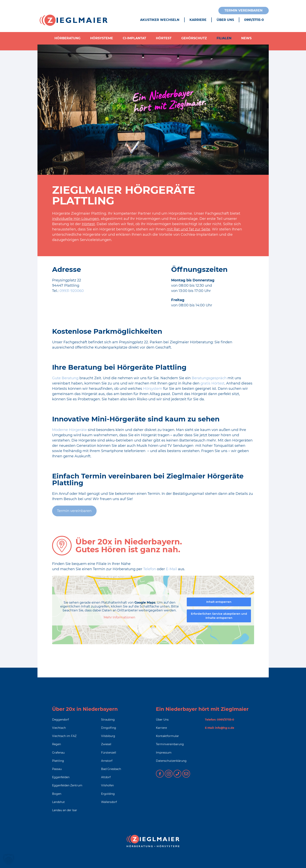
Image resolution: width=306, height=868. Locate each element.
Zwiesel (106, 744)
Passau (57, 769)
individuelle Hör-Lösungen (76, 219)
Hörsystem (153, 389)
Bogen (57, 794)
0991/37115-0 (254, 20)
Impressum (164, 753)
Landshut (58, 802)
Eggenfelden (61, 777)
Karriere (198, 20)
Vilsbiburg (108, 736)
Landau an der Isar (65, 810)
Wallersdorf (109, 802)
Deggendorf (60, 720)
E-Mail (171, 569)
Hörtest (164, 38)
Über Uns (225, 20)
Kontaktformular (167, 736)
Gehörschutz (194, 38)
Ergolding (108, 794)
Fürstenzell (109, 753)
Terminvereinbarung (170, 744)
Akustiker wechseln (160, 20)
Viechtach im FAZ (64, 736)
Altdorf (106, 777)
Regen (56, 744)
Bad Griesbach (111, 769)
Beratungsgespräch (210, 378)
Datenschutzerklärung (171, 761)
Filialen (224, 38)
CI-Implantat (134, 38)
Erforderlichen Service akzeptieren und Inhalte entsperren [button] (219, 616)
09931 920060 (72, 291)
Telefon (150, 569)
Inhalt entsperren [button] (219, 602)
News (246, 38)
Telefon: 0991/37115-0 (220, 720)
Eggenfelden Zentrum (67, 785)
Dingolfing (109, 728)
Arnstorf (107, 761)
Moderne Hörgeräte (69, 430)
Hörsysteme (102, 38)
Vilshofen (107, 785)
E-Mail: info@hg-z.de (220, 728)
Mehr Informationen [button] (119, 617)
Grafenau (58, 753)
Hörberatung (67, 38)
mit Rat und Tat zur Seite (188, 229)
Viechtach (59, 728)
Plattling (58, 761)
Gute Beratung (65, 378)
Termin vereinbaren (243, 10)
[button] (9, 859)
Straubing (108, 720)
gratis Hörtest (212, 383)
